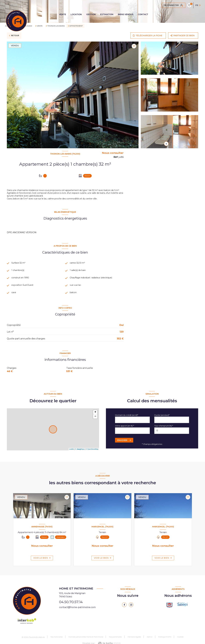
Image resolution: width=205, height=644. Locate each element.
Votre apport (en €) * (124, 432)
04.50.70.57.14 (71, 608)
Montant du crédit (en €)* (127, 422)
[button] (166, 144)
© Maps (80, 456)
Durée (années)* (162, 422)
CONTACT (143, 14)
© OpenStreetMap (92, 456)
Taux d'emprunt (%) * (164, 432)
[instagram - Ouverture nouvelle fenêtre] (131, 611)
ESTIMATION (107, 14)
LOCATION (76, 14)
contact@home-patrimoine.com (77, 614)
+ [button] (95, 419)
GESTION (91, 14)
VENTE (63, 14)
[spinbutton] (172, 437)
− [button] (95, 423)
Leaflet (72, 456)
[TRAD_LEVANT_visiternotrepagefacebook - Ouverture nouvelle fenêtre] (124, 611)
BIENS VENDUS (126, 14)
